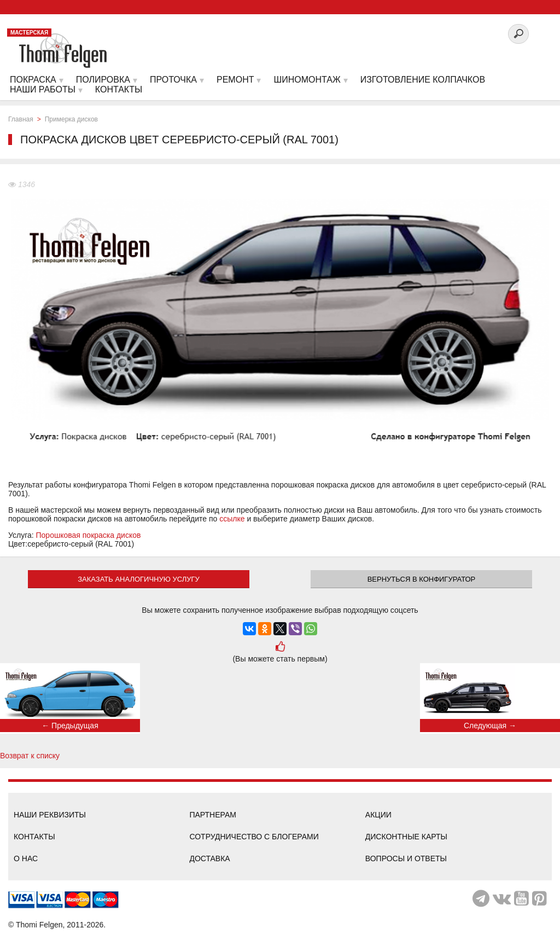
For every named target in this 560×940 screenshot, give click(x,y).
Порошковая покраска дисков (89, 535)
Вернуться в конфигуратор (422, 579)
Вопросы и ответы (406, 858)
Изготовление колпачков (423, 80)
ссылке (232, 519)
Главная (21, 119)
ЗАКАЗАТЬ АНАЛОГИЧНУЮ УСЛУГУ (139, 579)
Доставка (209, 858)
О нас (26, 858)
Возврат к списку (30, 756)
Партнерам (213, 815)
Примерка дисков (71, 119)
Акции (378, 815)
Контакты (34, 837)
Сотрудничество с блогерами (254, 837)
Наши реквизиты (50, 815)
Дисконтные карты (406, 837)
